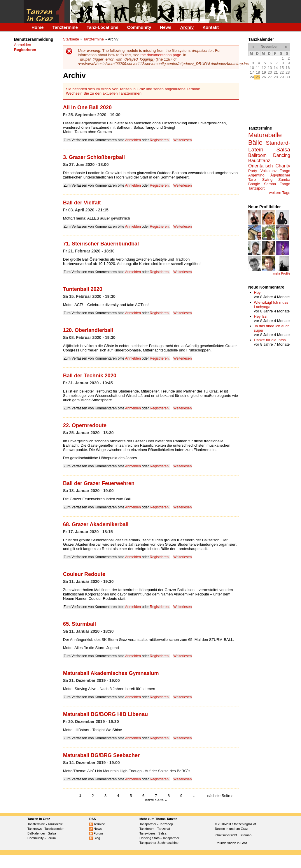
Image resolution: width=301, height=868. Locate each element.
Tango (285, 184)
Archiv (187, 27)
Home (38, 27)
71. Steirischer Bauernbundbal (101, 244)
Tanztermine (65, 27)
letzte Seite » (156, 800)
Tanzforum (147, 829)
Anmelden (23, 45)
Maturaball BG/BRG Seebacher (101, 755)
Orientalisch (260, 166)
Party (253, 171)
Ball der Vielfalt (82, 203)
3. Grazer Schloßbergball (94, 157)
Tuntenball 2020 (83, 289)
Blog (95, 838)
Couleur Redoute (84, 574)
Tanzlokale (55, 824)
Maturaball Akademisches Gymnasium (111, 673)
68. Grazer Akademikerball (96, 524)
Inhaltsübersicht (226, 835)
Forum (51, 838)
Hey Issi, (261, 316)
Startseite (71, 39)
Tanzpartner (148, 824)
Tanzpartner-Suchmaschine (159, 843)
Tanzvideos (147, 833)
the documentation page (161, 55)
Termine (97, 824)
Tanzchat (164, 829)
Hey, (258, 292)
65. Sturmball (79, 624)
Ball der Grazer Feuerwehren (99, 483)
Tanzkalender (54, 829)
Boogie (254, 184)
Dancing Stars (149, 838)
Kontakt (211, 27)
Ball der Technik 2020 (90, 376)
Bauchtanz (259, 161)
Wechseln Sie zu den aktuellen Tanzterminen (104, 93)
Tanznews (35, 829)
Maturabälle (265, 135)
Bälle (255, 143)
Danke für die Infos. (271, 340)
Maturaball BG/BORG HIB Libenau (105, 714)
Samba (270, 184)
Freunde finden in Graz (231, 843)
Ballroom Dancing (269, 155)
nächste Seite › (220, 796)
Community (139, 27)
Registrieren (159, 140)
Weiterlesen (182, 140)
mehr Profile (282, 273)
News (166, 27)
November (269, 47)
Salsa (283, 150)
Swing (267, 180)
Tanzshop (166, 824)
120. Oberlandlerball (88, 330)
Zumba (284, 180)
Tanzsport (256, 188)
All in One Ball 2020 (87, 107)
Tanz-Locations (103, 27)
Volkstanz (269, 171)
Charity (283, 166)
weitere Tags (280, 193)
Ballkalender (36, 833)
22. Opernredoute (85, 425)
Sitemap (246, 835)
